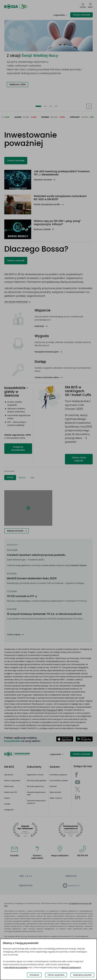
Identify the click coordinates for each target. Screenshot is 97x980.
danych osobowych (71, 967)
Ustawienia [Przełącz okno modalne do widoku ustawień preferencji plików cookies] (34, 975)
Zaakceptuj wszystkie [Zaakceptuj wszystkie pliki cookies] (82, 975)
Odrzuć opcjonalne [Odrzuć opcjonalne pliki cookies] (56, 975)
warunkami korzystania (16, 967)
